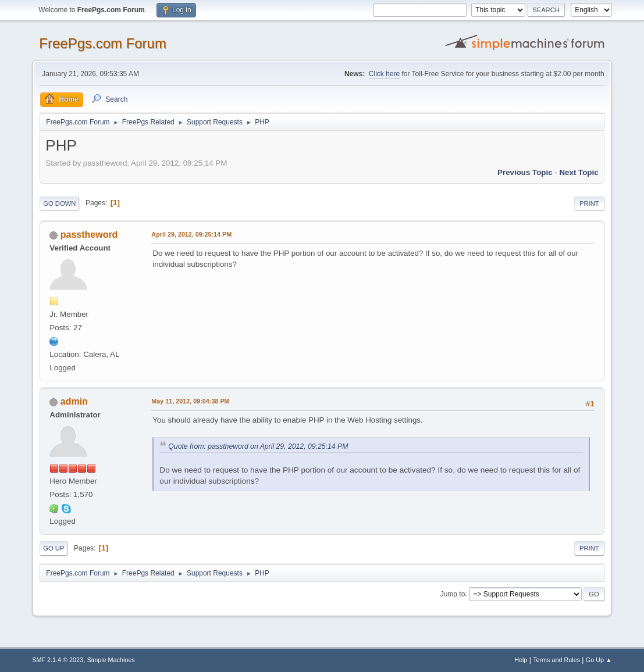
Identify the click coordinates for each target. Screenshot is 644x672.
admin (74, 401)
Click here (384, 74)
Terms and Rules (556, 660)
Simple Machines (111, 660)
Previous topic (525, 172)
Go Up (54, 548)
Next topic (579, 172)
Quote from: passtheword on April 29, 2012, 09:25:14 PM (258, 446)
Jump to (453, 594)
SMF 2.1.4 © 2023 (58, 660)
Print (589, 203)
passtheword (89, 235)
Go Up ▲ (599, 660)
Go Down (59, 203)
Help (521, 660)
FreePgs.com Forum (103, 43)
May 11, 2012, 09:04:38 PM (190, 401)
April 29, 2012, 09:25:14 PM (191, 234)
